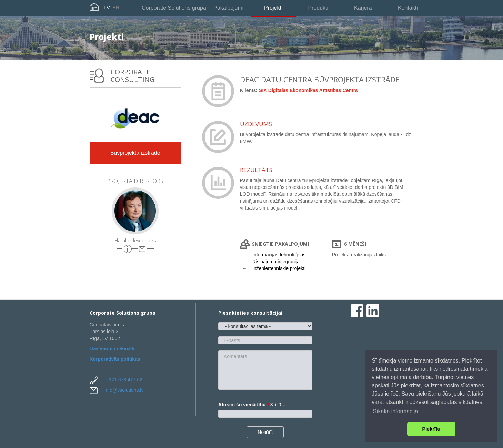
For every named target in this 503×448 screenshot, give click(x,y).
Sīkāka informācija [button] (395, 411)
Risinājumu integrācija (276, 262)
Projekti (273, 8)
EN (116, 8)
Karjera (363, 8)
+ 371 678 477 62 (123, 380)
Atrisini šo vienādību (244, 405)
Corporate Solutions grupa (174, 8)
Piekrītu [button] (431, 429)
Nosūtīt (265, 432)
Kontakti (408, 8)
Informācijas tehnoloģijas (279, 255)
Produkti (318, 8)
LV (107, 8)
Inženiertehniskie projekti (279, 268)
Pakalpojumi (228, 8)
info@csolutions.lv (124, 390)
